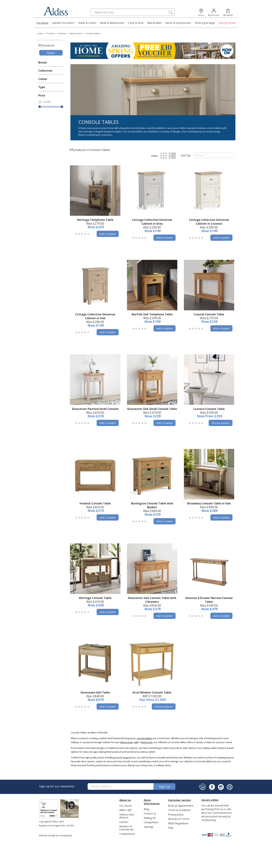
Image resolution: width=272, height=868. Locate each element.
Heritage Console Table (95, 598)
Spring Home (227, 23)
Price (42, 95)
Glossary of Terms (179, 819)
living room (147, 742)
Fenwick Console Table (95, 503)
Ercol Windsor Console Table (152, 692)
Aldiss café (125, 810)
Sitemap (149, 827)
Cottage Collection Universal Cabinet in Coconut (209, 222)
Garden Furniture (63, 23)
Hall (136, 742)
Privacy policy (176, 814)
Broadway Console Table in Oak (209, 503)
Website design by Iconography (55, 835)
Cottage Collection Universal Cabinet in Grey (152, 222)
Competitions (127, 834)
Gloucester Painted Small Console (95, 409)
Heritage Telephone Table (95, 220)
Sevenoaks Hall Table (95, 692)
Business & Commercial (126, 828)
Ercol (126, 758)
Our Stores (126, 806)
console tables (144, 738)
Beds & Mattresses (112, 23)
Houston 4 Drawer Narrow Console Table (209, 600)
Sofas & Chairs (87, 23)
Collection (45, 71)
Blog (146, 809)
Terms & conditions (179, 810)
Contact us (150, 813)
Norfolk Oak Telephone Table (152, 314)
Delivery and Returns (126, 816)
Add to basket (108, 234)
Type (42, 87)
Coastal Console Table (209, 314)
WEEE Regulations (178, 823)
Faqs (171, 828)
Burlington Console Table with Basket (152, 505)
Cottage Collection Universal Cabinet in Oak (95, 316)
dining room (126, 742)
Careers (124, 822)
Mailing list (150, 818)
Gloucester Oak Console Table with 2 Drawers (152, 600)
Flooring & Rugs (205, 23)
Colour (43, 79)
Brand (42, 62)
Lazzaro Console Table (209, 409)
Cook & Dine (136, 23)
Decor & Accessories (178, 23)
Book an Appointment (181, 806)
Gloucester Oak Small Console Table (152, 409)
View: (155, 156)
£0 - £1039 (45, 102)
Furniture (42, 23)
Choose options (221, 423)
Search (90, 8)
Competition (151, 822)
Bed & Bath (154, 23)
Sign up (164, 786)
